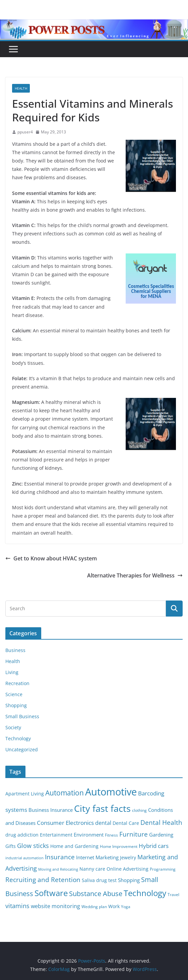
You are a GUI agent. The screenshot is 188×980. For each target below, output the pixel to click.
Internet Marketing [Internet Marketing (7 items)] (97, 857)
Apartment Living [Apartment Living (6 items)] (25, 794)
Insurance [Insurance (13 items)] (60, 857)
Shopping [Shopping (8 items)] (129, 880)
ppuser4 (25, 132)
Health (21, 88)
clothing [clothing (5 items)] (139, 810)
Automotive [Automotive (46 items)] (111, 792)
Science (14, 694)
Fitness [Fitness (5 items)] (111, 835)
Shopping (16, 705)
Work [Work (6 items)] (114, 906)
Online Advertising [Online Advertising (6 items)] (128, 869)
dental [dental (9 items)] (103, 823)
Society (13, 727)
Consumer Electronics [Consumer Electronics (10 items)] (65, 823)
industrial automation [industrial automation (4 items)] (24, 858)
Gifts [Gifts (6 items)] (11, 846)
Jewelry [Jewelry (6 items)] (128, 858)
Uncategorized (22, 749)
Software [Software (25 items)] (51, 893)
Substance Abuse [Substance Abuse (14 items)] (96, 894)
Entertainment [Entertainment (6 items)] (56, 835)
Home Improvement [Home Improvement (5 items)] (119, 846)
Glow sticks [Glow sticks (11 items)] (33, 846)
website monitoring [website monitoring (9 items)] (55, 906)
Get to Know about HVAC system (51, 558)
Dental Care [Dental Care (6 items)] (126, 823)
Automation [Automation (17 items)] (65, 793)
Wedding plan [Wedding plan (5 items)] (94, 907)
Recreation (17, 683)
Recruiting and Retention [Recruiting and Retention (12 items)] (43, 880)
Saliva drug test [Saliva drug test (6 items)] (99, 880)
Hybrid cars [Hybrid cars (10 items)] (154, 846)
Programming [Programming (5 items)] (163, 869)
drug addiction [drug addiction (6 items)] (22, 835)
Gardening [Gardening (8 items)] (161, 835)
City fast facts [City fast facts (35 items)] (102, 808)
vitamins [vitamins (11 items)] (17, 906)
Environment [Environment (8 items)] (89, 835)
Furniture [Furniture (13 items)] (134, 834)
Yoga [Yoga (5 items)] (126, 907)
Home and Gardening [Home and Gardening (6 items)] (74, 846)
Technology (18, 738)
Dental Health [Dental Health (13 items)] (161, 822)
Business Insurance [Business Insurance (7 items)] (51, 810)
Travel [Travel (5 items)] (173, 895)
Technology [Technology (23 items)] (145, 893)
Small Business (22, 716)
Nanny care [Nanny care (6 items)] (92, 869)
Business (15, 650)
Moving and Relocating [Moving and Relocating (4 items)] (58, 869)
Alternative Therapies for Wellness (135, 575)
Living (12, 672)
